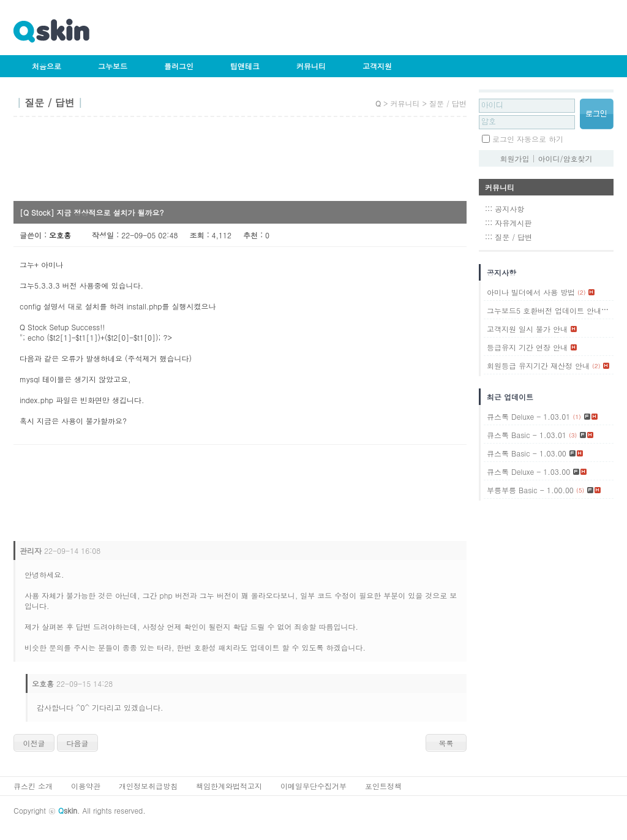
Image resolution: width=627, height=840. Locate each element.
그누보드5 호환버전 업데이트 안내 (544, 310)
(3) (573, 435)
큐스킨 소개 (33, 786)
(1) (608, 311)
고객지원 (377, 66)
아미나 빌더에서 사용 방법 (531, 292)
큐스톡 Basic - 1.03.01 (527, 435)
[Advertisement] (236, 163)
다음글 (78, 743)
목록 (446, 743)
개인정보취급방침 (148, 786)
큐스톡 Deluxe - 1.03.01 (528, 416)
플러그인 (179, 66)
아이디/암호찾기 (565, 158)
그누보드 (113, 66)
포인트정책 (383, 786)
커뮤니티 (311, 66)
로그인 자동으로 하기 (528, 139)
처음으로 (47, 66)
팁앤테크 (245, 66)
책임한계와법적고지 (229, 786)
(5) (580, 490)
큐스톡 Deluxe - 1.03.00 (528, 471)
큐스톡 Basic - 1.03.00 (527, 453)
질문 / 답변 (513, 237)
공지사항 (509, 209)
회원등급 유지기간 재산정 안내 (538, 365)
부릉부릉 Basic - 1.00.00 (530, 490)
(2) (581, 292)
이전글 (34, 743)
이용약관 (86, 786)
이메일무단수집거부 (313, 786)
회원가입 (514, 158)
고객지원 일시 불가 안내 (527, 329)
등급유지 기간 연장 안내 (527, 347)
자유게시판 (513, 223)
